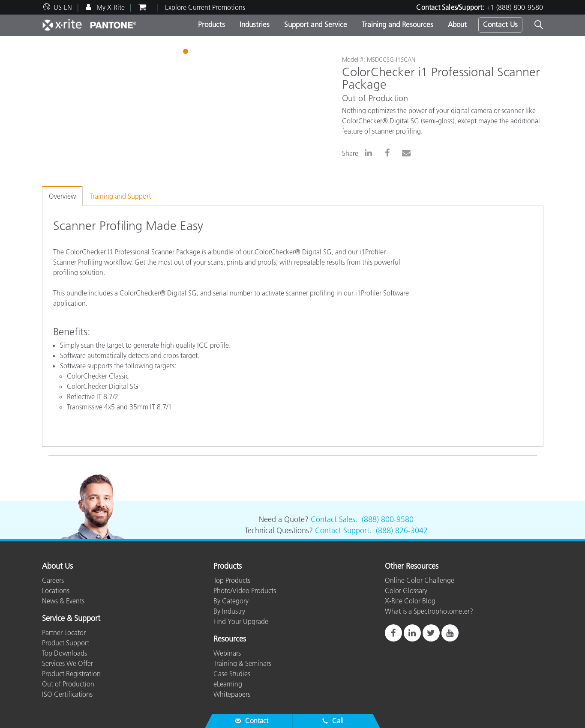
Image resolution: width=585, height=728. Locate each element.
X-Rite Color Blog (410, 601)
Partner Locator (64, 633)
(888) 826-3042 (402, 531)
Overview (62, 196)
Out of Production (68, 684)
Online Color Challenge (420, 580)
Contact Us (500, 24)
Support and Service (316, 24)
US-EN (63, 7)
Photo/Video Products (245, 591)
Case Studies (232, 674)
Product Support (66, 643)
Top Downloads (64, 653)
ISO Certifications (67, 694)
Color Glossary (406, 591)
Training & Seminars (242, 663)
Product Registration (71, 674)
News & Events (63, 601)
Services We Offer (67, 663)
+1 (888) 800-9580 (514, 7)
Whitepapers (232, 694)
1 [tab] (186, 53)
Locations (56, 591)
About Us (57, 567)
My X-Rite (110, 7)
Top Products (232, 580)
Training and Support (120, 196)
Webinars (227, 653)
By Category (231, 601)
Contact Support (342, 531)
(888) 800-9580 (388, 519)
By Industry (229, 611)
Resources (230, 639)
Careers (53, 580)
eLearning (228, 684)
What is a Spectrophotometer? (429, 611)
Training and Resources (397, 24)
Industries (255, 24)
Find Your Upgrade (241, 621)
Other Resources (412, 567)
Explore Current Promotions (205, 7)
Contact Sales (333, 519)
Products (211, 24)
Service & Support (71, 619)
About (457, 24)
